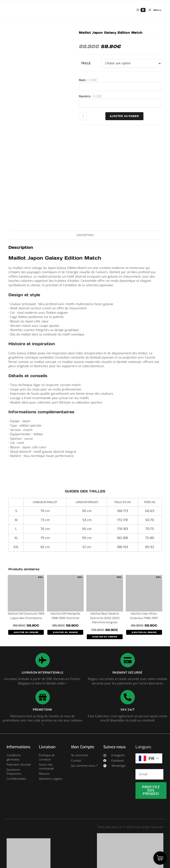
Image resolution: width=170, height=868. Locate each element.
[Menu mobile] (154, 10)
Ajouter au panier (124, 116)
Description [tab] (85, 235)
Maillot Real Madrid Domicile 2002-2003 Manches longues (105, 618)
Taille (86, 63)
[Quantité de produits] (83, 116)
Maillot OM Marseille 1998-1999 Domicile (65, 616)
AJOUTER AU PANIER (26, 632)
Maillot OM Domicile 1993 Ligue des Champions (26, 616)
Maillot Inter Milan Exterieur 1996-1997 (144, 616)
